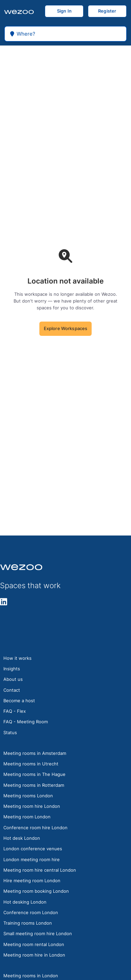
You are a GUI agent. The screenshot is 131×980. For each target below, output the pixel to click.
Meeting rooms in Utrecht (31, 764)
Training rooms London (28, 923)
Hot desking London (25, 902)
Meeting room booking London (36, 891)
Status (10, 732)
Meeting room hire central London (40, 870)
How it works (17, 658)
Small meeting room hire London (38, 933)
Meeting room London (27, 817)
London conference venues (33, 849)
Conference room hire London (35, 828)
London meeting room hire (32, 859)
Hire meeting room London (32, 881)
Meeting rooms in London (31, 976)
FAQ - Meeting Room (26, 722)
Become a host (19, 701)
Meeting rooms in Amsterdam (35, 753)
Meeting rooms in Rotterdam (34, 785)
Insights (12, 669)
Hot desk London (22, 838)
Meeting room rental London (34, 944)
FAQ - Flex (15, 711)
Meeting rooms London (28, 796)
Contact (12, 690)
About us (13, 679)
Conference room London (31, 912)
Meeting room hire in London (34, 955)
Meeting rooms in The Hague (34, 774)
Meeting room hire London (32, 806)
